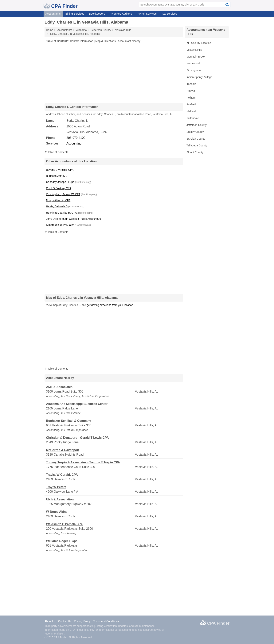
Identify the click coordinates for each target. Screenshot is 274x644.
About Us (50, 621)
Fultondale (193, 118)
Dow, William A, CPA (58, 200)
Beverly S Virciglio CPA (60, 170)
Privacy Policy (82, 621)
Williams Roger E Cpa (62, 541)
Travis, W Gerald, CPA (62, 475)
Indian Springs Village (199, 77)
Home (50, 30)
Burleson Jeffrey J (57, 176)
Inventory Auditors (121, 14)
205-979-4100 (76, 138)
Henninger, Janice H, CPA (61, 213)
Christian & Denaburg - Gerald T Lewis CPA (77, 438)
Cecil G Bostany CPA (59, 188)
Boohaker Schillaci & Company (69, 421)
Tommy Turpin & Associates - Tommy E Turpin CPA (83, 462)
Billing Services (75, 14)
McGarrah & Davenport (63, 450)
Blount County (195, 152)
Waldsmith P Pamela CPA (64, 524)
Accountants (53, 14)
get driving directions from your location (110, 305)
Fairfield (191, 104)
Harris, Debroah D (57, 206)
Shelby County (195, 132)
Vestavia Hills (194, 50)
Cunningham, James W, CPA (63, 194)
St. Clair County (196, 139)
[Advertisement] (114, 73)
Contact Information (82, 41)
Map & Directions (106, 41)
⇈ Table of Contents (56, 152)
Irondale (191, 84)
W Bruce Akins (57, 512)
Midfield (191, 111)
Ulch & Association (60, 499)
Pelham (191, 98)
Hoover (191, 91)
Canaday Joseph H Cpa (60, 182)
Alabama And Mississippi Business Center (77, 404)
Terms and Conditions (106, 621)
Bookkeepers (97, 14)
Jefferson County (197, 125)
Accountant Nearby (129, 41)
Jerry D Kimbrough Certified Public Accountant (73, 219)
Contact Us (65, 621)
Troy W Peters (56, 487)
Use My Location (199, 43)
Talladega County (197, 145)
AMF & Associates (59, 387)
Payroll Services (147, 14)
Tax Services (169, 14)
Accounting (74, 143)
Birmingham (194, 70)
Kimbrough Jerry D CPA (60, 225)
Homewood (193, 63)
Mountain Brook (196, 57)
